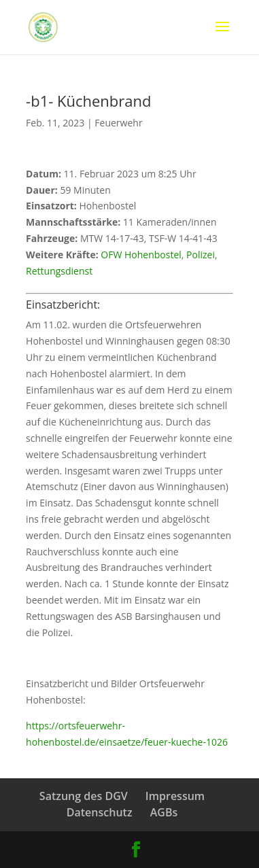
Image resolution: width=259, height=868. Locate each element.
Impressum (175, 796)
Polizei (201, 255)
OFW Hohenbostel (141, 255)
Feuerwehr (118, 123)
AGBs (164, 812)
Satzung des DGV (84, 796)
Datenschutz (100, 812)
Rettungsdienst (59, 271)
